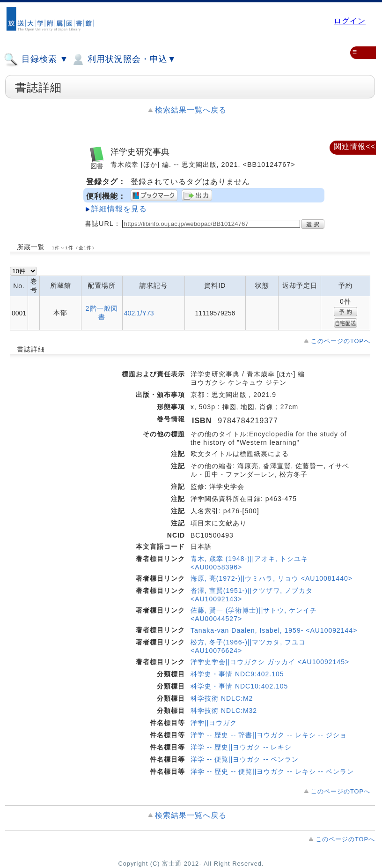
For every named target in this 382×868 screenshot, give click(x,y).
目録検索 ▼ (36, 60)
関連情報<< (355, 146)
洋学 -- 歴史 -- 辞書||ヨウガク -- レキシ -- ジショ (269, 735)
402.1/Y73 (139, 313)
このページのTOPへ (341, 341)
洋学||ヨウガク (214, 723)
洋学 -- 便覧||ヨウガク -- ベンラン (245, 759)
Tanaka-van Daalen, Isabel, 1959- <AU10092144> (274, 630)
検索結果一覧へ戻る (191, 110)
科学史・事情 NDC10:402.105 (239, 686)
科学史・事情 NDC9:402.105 (237, 674)
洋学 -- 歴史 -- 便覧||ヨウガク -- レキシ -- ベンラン (272, 771)
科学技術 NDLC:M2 (222, 698)
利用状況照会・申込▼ (123, 60)
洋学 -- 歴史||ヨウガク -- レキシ (241, 747)
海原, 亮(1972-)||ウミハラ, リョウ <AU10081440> (272, 578)
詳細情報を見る (119, 209)
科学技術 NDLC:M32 (224, 711)
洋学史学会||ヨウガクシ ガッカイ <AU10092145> (270, 662)
